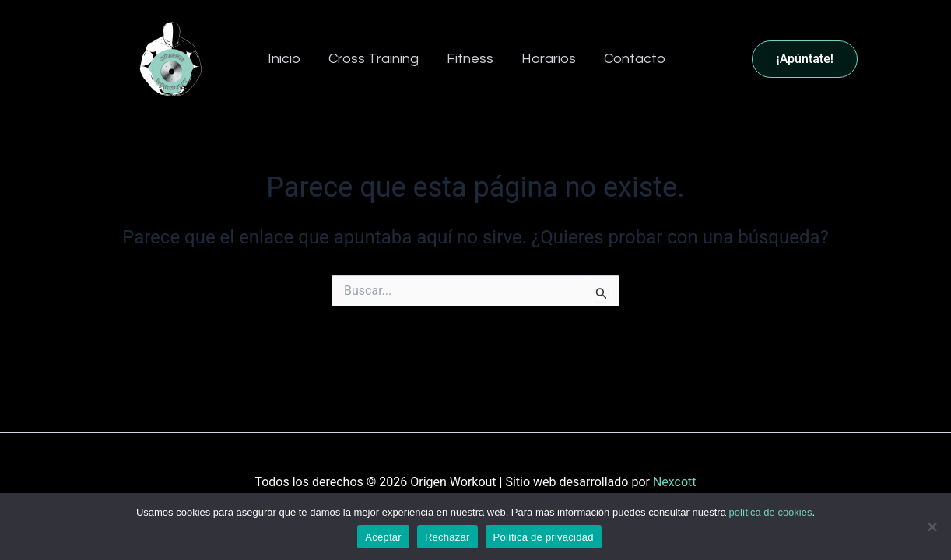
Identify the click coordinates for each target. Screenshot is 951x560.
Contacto (635, 59)
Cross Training (374, 59)
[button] (844, 59)
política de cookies (771, 512)
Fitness (470, 59)
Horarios (549, 59)
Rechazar (447, 537)
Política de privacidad (544, 537)
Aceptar (383, 537)
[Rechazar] (932, 527)
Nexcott (675, 482)
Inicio (284, 59)
